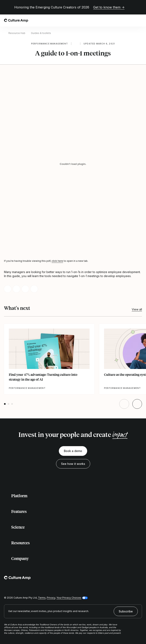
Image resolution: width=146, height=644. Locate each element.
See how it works (73, 464)
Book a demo (73, 451)
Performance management (50, 44)
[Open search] (131, 21)
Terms (42, 598)
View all (137, 309)
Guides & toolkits (41, 33)
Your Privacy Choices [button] (69, 598)
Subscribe (126, 611)
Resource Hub (17, 33)
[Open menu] (140, 21)
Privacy (51, 598)
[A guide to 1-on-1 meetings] (73, 164)
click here (57, 261)
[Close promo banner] (140, 7)
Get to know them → (109, 7)
